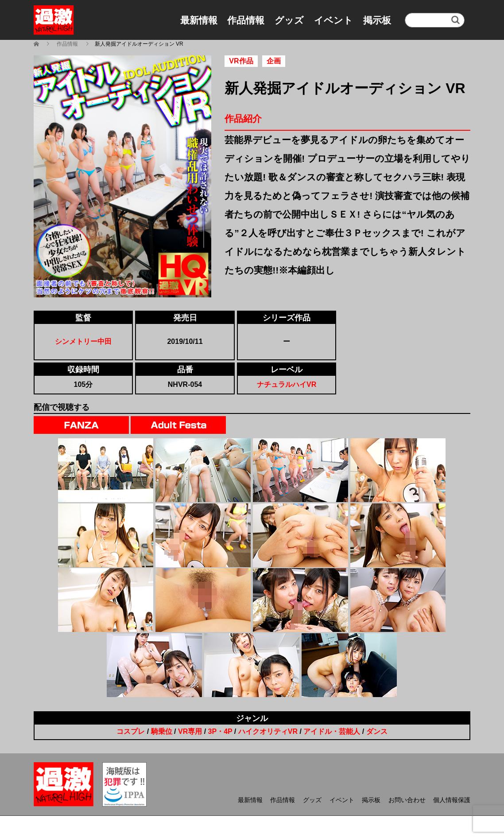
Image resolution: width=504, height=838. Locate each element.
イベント (333, 20)
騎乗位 (162, 731)
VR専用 (190, 731)
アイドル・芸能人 (332, 731)
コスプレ (131, 731)
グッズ (289, 20)
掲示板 (377, 20)
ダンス (377, 731)
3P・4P (220, 731)
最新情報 (199, 20)
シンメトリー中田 (83, 341)
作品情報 (246, 20)
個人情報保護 (452, 800)
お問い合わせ (407, 800)
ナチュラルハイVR (287, 384)
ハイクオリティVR (268, 731)
